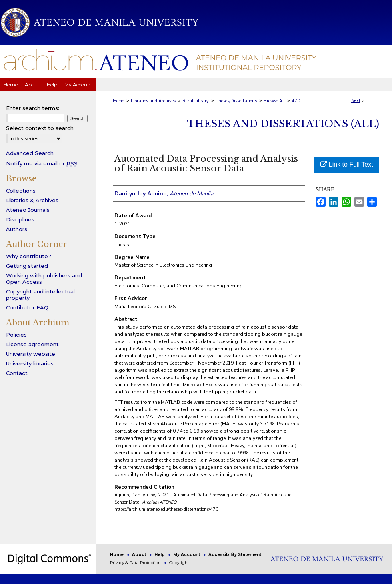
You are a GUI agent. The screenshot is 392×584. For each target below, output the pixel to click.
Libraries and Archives (153, 101)
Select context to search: (40, 128)
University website (31, 354)
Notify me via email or (42, 163)
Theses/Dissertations (236, 101)
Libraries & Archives (32, 200)
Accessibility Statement (235, 555)
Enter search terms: (33, 108)
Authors (17, 229)
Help (160, 555)
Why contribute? (29, 256)
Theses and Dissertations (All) (283, 124)
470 (296, 101)
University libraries (30, 363)
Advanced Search (30, 153)
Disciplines (20, 219)
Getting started (27, 266)
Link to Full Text (347, 164)
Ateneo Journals (28, 210)
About (140, 555)
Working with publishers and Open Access (44, 279)
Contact (17, 373)
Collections (21, 191)
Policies (16, 335)
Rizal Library (196, 101)
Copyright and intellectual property (40, 295)
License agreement (32, 344)
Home (118, 101)
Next (356, 101)
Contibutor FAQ (27, 307)
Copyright (179, 563)
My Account (187, 555)
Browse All (274, 101)
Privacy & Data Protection (136, 563)
